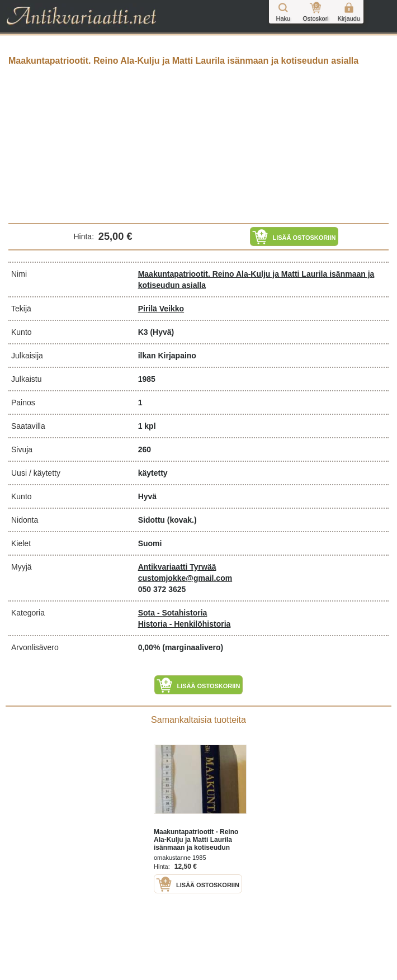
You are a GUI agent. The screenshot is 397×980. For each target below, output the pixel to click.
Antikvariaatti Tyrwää (177, 567)
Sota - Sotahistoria (173, 613)
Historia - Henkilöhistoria (185, 624)
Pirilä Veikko (161, 309)
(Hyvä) (162, 332)
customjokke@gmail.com (185, 578)
